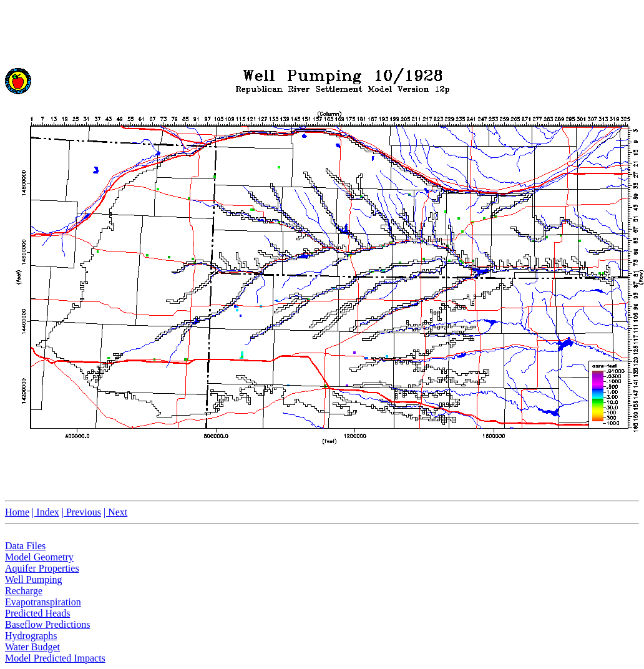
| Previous (81, 512)
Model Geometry (39, 557)
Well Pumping (34, 579)
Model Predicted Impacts (55, 658)
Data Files (25, 546)
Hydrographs (31, 636)
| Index (46, 512)
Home (17, 512)
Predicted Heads (37, 613)
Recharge (24, 591)
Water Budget (32, 647)
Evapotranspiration (43, 602)
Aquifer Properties (42, 568)
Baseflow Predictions (47, 624)
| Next (115, 512)
